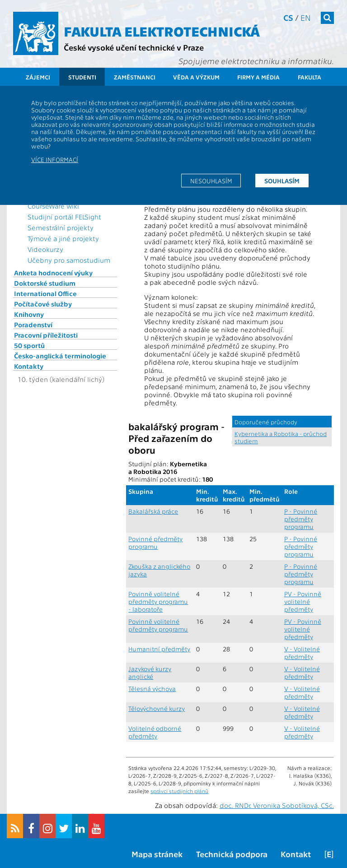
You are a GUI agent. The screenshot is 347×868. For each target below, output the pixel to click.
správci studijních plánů (179, 791)
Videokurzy (45, 249)
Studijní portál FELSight (64, 217)
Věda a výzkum (196, 77)
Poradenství (33, 325)
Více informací (55, 159)
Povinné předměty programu (155, 543)
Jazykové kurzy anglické (150, 673)
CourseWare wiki (53, 206)
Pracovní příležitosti (46, 335)
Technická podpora (232, 854)
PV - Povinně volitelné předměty (303, 601)
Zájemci (38, 77)
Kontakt (296, 854)
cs (288, 17)
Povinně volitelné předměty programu (158, 625)
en (306, 17)
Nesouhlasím (211, 181)
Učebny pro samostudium (69, 260)
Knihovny (29, 314)
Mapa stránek (157, 854)
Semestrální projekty (61, 227)
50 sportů (29, 345)
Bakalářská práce (153, 511)
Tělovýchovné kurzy (157, 708)
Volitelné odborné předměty (155, 732)
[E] (329, 854)
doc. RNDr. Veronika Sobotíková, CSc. (277, 805)
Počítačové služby (43, 304)
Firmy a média (258, 77)
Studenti (82, 77)
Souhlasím (282, 181)
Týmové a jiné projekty (63, 238)
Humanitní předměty (159, 649)
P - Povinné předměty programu (301, 519)
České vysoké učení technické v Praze (134, 47)
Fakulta (309, 77)
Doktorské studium (45, 283)
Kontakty (29, 366)
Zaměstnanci (135, 77)
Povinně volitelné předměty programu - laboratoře (158, 601)
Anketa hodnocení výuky (53, 273)
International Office (45, 293)
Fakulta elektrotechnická (162, 31)
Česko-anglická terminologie (60, 356)
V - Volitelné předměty (302, 653)
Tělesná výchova (152, 689)
